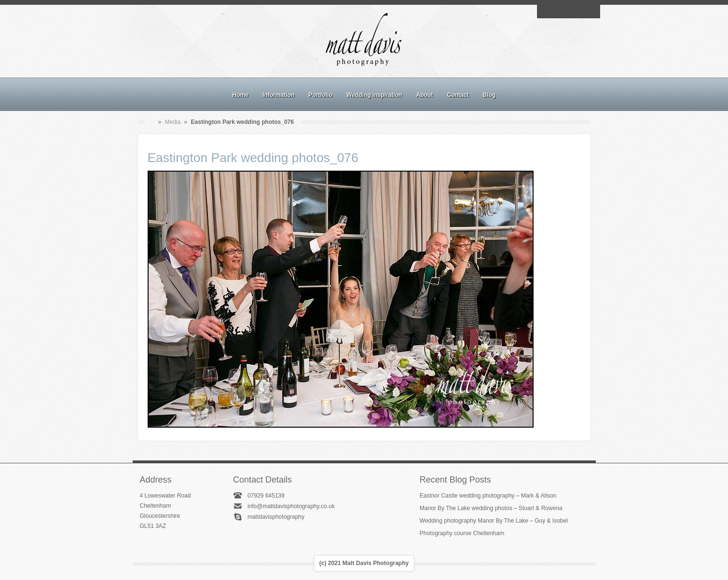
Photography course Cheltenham (462, 533)
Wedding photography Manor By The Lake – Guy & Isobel (494, 521)
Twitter (591, 12)
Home (240, 95)
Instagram (568, 12)
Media (173, 122)
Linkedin (579, 12)
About (425, 95)
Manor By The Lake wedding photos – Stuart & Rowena (491, 508)
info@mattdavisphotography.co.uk (291, 506)
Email (546, 12)
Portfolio (321, 95)
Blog (489, 95)
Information (278, 95)
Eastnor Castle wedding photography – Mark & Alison (488, 496)
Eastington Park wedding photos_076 (253, 158)
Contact (458, 95)
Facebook (557, 12)
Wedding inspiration (374, 95)
